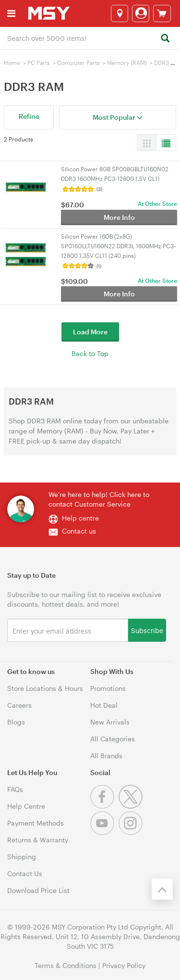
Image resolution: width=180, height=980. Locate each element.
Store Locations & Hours (45, 688)
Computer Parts (78, 63)
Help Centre (26, 806)
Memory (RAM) (127, 63)
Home (12, 63)
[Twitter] (132, 806)
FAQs (15, 789)
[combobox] (90, 38)
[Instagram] (132, 833)
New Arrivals (110, 722)
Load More (90, 332)
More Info (119, 217)
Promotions (108, 688)
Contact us (79, 531)
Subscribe (147, 630)
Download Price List (38, 890)
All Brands (106, 756)
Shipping (22, 857)
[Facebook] (104, 806)
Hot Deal (104, 705)
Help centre (80, 518)
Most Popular (118, 117)
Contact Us (25, 873)
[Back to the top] (162, 889)
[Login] (141, 13)
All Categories (113, 739)
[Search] (165, 39)
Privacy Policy (124, 965)
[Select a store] (120, 13)
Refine (29, 116)
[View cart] (162, 13)
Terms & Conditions (66, 965)
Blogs (16, 722)
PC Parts (39, 63)
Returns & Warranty (38, 840)
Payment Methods (36, 823)
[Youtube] (104, 833)
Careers (19, 705)
